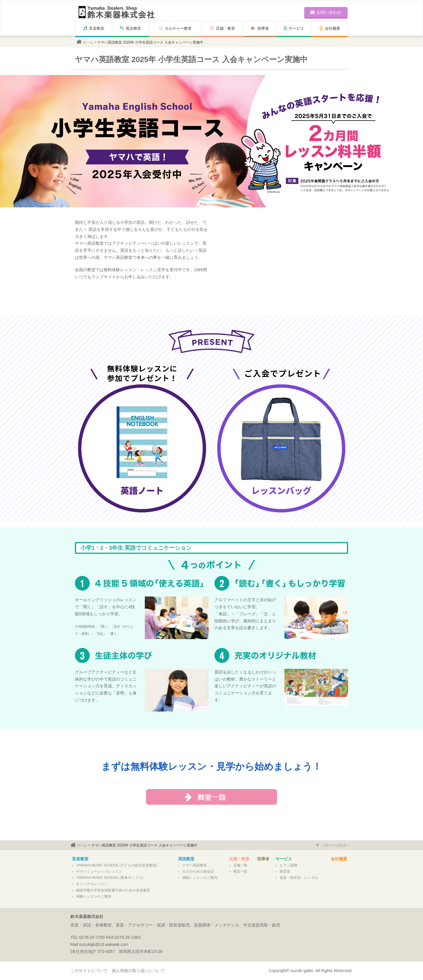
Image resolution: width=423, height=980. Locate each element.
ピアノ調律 (288, 865)
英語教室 (130, 28)
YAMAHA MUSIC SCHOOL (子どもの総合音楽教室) (117, 865)
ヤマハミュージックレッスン (99, 871)
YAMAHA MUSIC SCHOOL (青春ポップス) (110, 878)
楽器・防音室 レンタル (299, 878)
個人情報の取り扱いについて (138, 971)
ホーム (88, 42)
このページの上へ (333, 845)
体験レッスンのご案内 (94, 896)
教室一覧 (240, 871)
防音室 (285, 871)
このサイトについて (89, 971)
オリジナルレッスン (92, 884)
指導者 (260, 28)
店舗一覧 (240, 865)
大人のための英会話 (198, 871)
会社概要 (330, 28)
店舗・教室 (223, 28)
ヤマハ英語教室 (194, 865)
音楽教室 (94, 28)
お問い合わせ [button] (326, 12)
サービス (294, 28)
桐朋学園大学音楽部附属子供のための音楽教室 (113, 890)
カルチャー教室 (175, 28)
